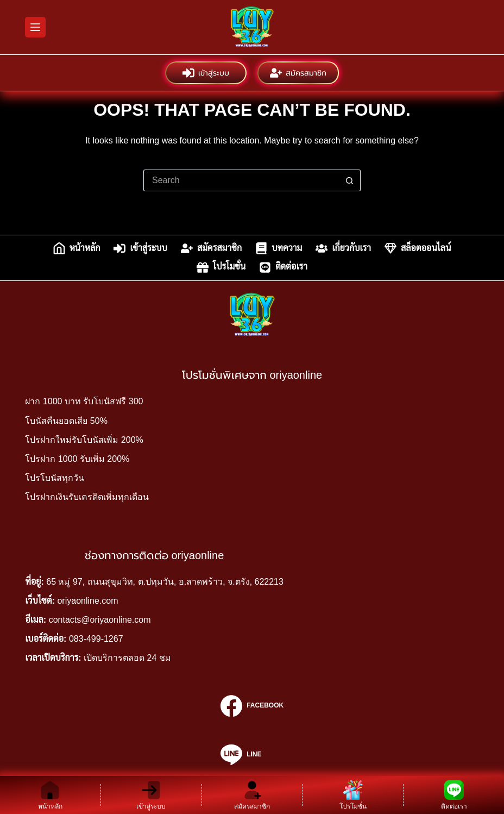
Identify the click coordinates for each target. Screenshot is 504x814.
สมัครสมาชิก (298, 73)
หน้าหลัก (77, 248)
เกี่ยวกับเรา (343, 248)
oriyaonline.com (87, 601)
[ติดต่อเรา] (454, 795)
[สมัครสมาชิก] (252, 795)
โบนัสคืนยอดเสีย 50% (66, 421)
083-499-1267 (96, 639)
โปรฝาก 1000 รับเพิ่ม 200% (77, 459)
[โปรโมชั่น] (353, 795)
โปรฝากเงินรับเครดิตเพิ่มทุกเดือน (87, 497)
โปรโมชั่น (221, 267)
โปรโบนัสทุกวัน (55, 478)
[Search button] (350, 180)
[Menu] (35, 27)
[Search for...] (241, 180)
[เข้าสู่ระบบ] (151, 795)
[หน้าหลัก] (50, 795)
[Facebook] (252, 706)
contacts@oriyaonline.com (100, 620)
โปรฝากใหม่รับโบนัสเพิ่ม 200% (84, 440)
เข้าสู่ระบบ (206, 73)
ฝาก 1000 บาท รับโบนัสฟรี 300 (84, 401)
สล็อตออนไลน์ (418, 248)
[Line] (252, 755)
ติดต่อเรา (283, 267)
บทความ (279, 248)
